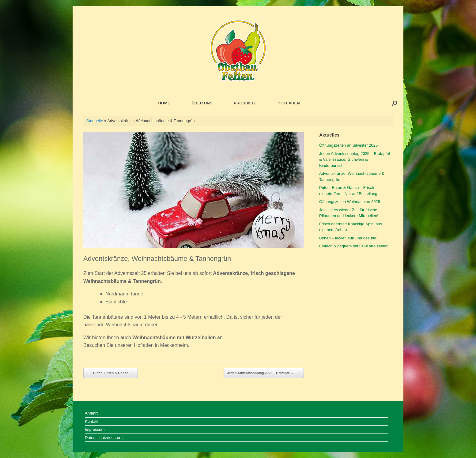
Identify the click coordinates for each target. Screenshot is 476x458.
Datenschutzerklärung (104, 438)
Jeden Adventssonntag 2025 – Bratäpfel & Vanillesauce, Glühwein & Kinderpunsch (355, 160)
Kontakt (92, 421)
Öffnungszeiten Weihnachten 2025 (350, 202)
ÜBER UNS (202, 103)
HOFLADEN (289, 103)
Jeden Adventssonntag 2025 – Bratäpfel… (264, 373)
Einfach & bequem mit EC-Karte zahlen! (354, 246)
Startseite (95, 121)
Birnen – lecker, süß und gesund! (348, 238)
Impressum (95, 429)
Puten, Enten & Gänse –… (111, 373)
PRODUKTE (245, 103)
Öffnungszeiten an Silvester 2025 (348, 145)
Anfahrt (91, 413)
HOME (164, 103)
